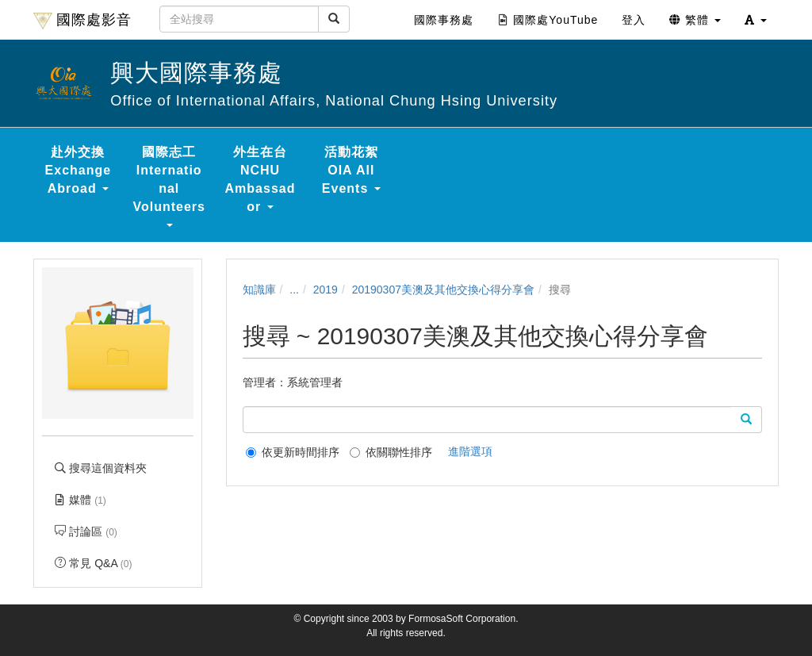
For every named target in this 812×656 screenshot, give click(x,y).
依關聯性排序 (391, 452)
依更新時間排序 (293, 452)
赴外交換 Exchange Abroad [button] (79, 170)
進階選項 (470, 451)
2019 (326, 290)
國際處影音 (82, 21)
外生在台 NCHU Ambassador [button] (260, 179)
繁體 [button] (695, 20)
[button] (756, 20)
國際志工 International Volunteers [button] (169, 186)
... (294, 290)
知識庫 (259, 290)
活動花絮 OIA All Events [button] (351, 170)
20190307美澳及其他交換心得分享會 (443, 290)
